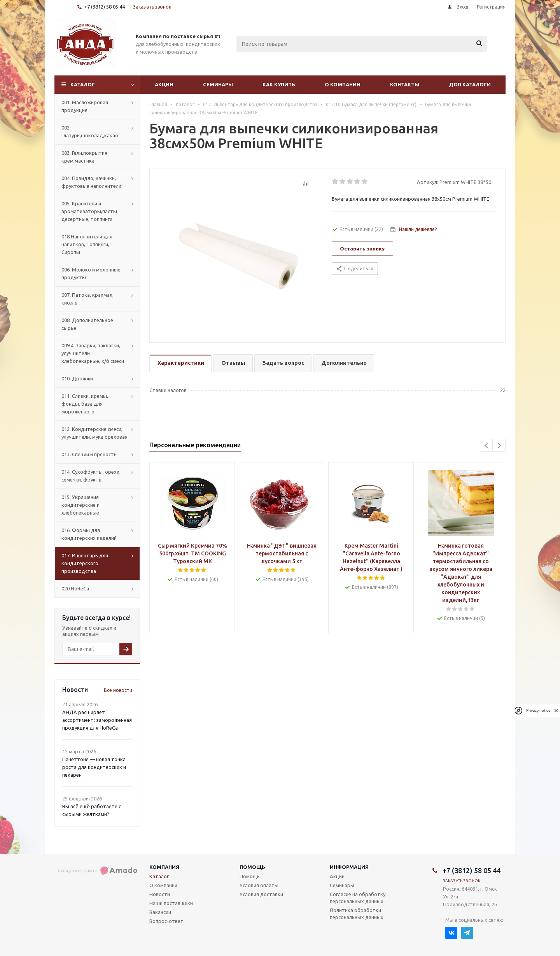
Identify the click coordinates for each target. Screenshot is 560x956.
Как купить (279, 84)
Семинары (218, 84)
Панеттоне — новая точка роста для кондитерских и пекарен (94, 767)
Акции (164, 84)
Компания (164, 867)
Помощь (252, 867)
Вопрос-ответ (166, 921)
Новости (160, 894)
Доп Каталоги (470, 84)
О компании (343, 84)
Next (499, 446)
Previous (487, 446)
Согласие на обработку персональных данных (358, 898)
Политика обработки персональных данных (357, 914)
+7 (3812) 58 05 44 (104, 7)
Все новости (118, 690)
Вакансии (160, 912)
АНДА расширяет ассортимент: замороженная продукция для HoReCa (97, 720)
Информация (349, 867)
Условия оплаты (259, 885)
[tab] (180, 363)
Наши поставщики (171, 903)
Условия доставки (261, 894)
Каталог (83, 84)
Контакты (405, 84)
